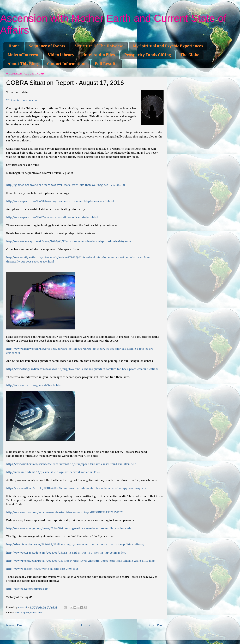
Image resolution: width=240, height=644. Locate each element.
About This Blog (23, 64)
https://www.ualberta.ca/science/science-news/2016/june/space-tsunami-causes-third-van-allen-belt (71, 464)
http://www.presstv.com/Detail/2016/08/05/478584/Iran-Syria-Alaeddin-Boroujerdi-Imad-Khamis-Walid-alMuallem (81, 561)
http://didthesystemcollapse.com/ (28, 589)
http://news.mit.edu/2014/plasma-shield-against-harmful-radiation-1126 (53, 472)
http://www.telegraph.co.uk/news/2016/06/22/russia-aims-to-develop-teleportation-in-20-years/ (69, 242)
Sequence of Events (47, 46)
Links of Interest (23, 55)
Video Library (61, 55)
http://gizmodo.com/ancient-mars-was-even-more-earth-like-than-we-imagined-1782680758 (65, 185)
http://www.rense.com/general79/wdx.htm (34, 385)
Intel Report (22, 613)
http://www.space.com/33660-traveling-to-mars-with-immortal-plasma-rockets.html (60, 201)
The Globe (190, 55)
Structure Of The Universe (99, 46)
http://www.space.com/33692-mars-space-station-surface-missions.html (52, 217)
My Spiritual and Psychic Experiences (168, 46)
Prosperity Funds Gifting (148, 55)
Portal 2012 (37, 613)
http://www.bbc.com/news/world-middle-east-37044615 (42, 569)
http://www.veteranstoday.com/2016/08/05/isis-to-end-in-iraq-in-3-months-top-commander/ (66, 553)
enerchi (23, 607)
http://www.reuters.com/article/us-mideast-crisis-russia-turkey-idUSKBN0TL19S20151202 (64, 512)
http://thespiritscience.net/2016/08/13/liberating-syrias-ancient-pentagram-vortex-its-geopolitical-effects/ (75, 545)
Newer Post (15, 625)
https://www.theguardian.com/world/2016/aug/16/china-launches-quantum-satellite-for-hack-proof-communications (82, 369)
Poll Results (106, 64)
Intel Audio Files (99, 55)
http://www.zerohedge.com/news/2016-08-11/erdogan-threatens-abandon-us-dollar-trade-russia (69, 529)
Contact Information (66, 64)
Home (14, 46)
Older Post (156, 625)
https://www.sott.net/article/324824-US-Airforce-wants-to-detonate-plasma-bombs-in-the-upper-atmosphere (76, 488)
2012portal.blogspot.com (22, 100)
